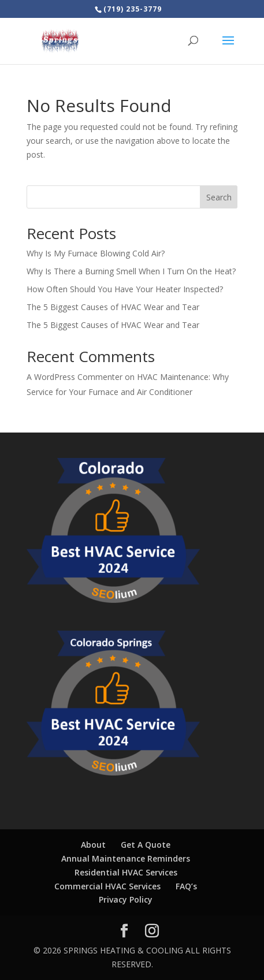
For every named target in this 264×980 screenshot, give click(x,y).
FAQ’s (186, 886)
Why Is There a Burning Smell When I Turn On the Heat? (131, 271)
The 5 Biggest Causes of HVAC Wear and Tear (113, 307)
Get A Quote (146, 845)
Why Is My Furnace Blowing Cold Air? (96, 253)
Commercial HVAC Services (107, 886)
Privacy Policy (126, 899)
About (93, 845)
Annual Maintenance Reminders (126, 858)
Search (219, 197)
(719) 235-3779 (133, 9)
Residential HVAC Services (126, 872)
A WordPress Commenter (75, 377)
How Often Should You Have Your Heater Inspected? (125, 289)
